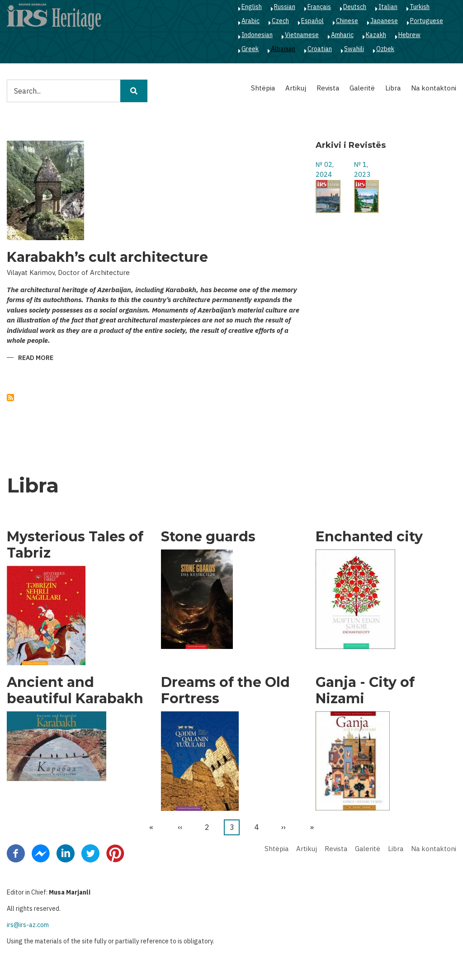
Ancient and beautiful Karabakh (75, 691)
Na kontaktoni (434, 88)
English (252, 7)
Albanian (283, 49)
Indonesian (257, 35)
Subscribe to (10, 398)
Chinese (347, 21)
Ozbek (385, 49)
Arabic (250, 21)
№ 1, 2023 (362, 170)
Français (319, 7)
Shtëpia (263, 88)
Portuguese (427, 21)
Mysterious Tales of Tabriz (75, 545)
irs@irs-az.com (28, 925)
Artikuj (296, 88)
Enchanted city (369, 537)
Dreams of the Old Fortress (225, 691)
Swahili (354, 49)
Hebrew (409, 35)
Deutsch (355, 7)
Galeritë (362, 88)
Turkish (420, 7)
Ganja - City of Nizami (365, 691)
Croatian (320, 49)
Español (312, 21)
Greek (250, 49)
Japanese (384, 21)
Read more (36, 358)
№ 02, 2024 (325, 170)
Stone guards (208, 537)
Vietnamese (302, 35)
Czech (280, 21)
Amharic (342, 35)
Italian (388, 7)
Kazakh (376, 35)
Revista (328, 88)
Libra (393, 88)
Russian (285, 7)
